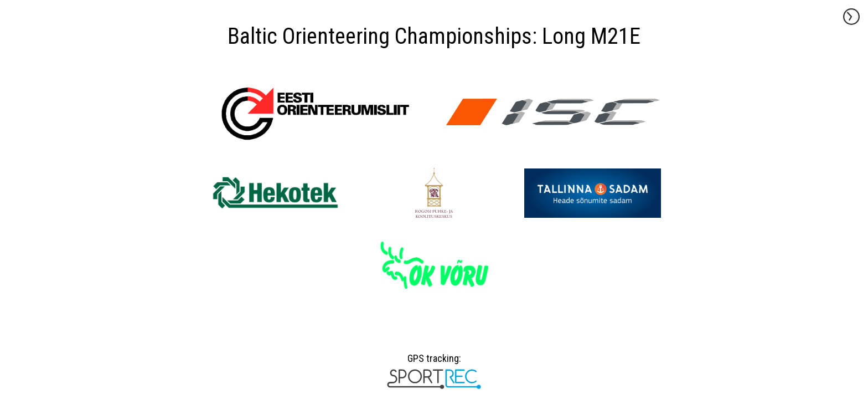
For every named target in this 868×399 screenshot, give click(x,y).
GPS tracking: (434, 362)
